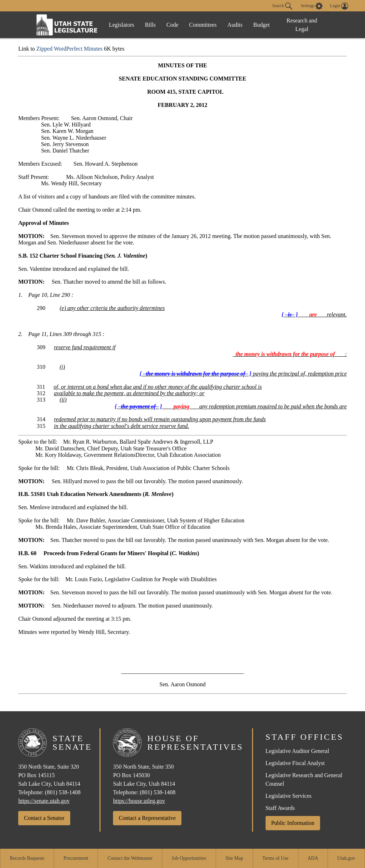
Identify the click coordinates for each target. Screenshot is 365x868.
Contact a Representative (147, 818)
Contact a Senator (44, 818)
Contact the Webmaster (130, 858)
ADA (313, 858)
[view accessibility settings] (312, 6)
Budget (262, 25)
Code (173, 25)
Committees (203, 25)
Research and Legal (302, 25)
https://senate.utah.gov (44, 801)
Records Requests (27, 858)
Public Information (293, 823)
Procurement (76, 858)
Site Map (234, 858)
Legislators (121, 25)
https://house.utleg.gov (139, 801)
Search (282, 6)
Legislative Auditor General (297, 751)
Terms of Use (275, 858)
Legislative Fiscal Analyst (295, 763)
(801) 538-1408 (63, 792)
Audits (235, 25)
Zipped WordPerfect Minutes (70, 49)
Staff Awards (280, 808)
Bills (150, 25)
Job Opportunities (189, 858)
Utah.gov (346, 858)
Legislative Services (289, 796)
